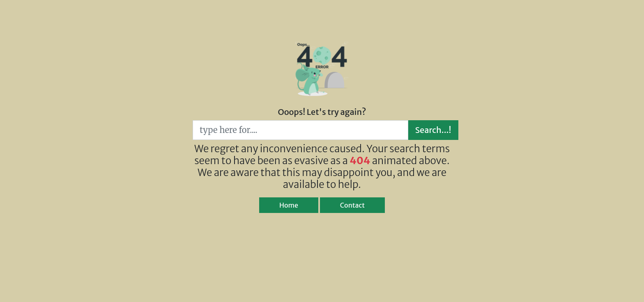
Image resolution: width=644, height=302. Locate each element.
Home (289, 205)
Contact (352, 205)
